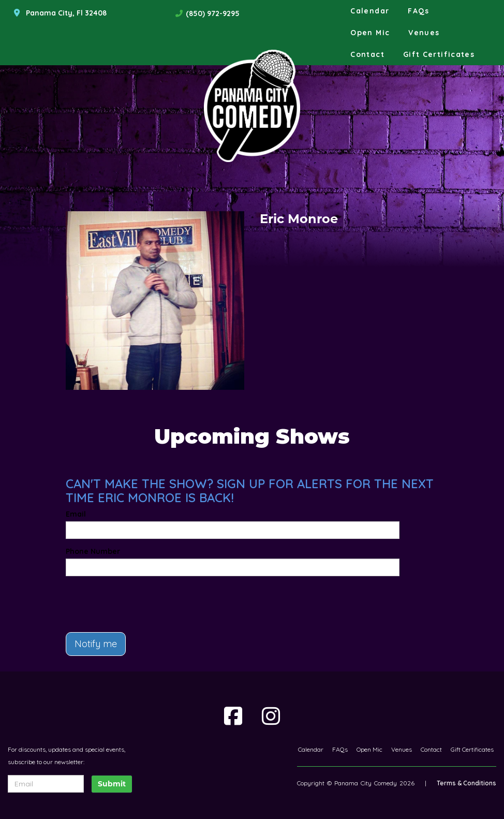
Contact (367, 54)
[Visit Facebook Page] (233, 716)
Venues (424, 33)
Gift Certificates (439, 54)
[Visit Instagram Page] (271, 716)
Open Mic (370, 33)
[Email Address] (46, 784)
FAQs (418, 11)
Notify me (96, 644)
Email (76, 514)
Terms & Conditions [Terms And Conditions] (466, 783)
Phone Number (93, 551)
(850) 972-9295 (213, 13)
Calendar (370, 11)
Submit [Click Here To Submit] (112, 784)
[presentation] (126, 599)
